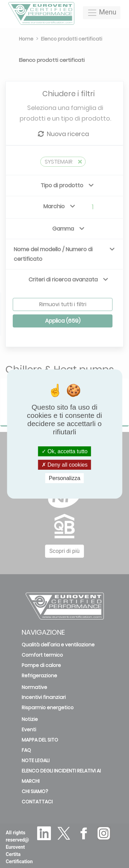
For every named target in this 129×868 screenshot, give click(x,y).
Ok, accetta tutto (65, 451)
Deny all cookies (65, 465)
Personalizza (65, 478)
